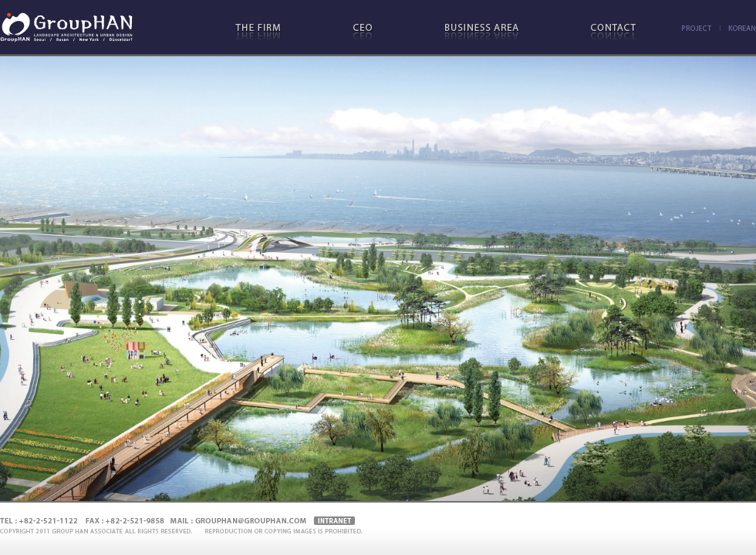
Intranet (335, 521)
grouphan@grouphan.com (250, 521)
